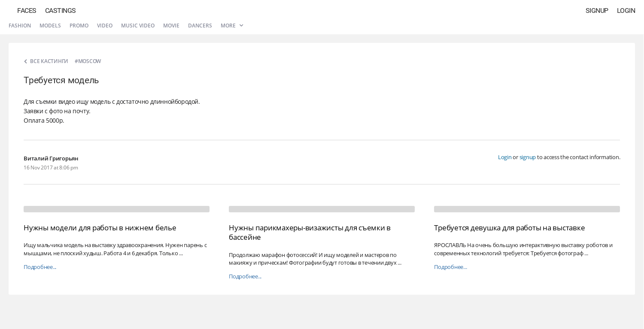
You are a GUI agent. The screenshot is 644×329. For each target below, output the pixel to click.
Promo (79, 26)
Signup (597, 11)
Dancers (200, 26)
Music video (138, 26)
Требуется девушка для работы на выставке (509, 228)
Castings (61, 11)
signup (528, 157)
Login (626, 11)
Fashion (20, 26)
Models (50, 26)
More (232, 26)
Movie (171, 26)
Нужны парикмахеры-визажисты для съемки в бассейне (310, 232)
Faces (27, 11)
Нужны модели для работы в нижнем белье (100, 228)
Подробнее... (40, 267)
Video (105, 26)
